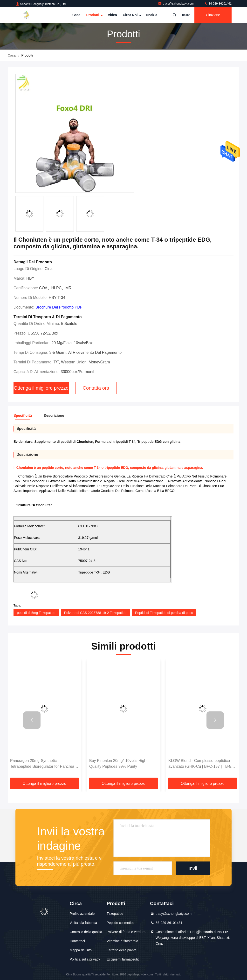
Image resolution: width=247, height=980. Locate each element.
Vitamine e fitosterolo (122, 941)
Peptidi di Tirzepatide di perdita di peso (164, 613)
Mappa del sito (81, 950)
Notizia (152, 15)
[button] (32, 720)
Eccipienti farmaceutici (123, 959)
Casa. (12, 55)
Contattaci (77, 941)
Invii (193, 868)
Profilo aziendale (82, 914)
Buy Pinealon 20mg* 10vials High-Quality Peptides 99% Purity (118, 764)
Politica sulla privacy (85, 959)
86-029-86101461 (218, 4)
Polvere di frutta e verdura (126, 932)
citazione (213, 15)
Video (112, 15)
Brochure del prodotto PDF (59, 307)
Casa (76, 15)
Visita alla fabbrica (83, 923)
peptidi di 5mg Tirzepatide (36, 613)
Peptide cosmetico (120, 923)
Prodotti (94, 15)
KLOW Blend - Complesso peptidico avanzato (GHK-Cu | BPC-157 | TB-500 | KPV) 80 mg (202, 764)
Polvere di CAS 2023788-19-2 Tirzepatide (95, 613)
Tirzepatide (115, 914)
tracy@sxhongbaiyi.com (176, 4)
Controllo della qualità (86, 932)
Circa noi (132, 15)
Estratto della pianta (122, 950)
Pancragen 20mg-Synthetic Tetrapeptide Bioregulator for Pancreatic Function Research (44, 764)
